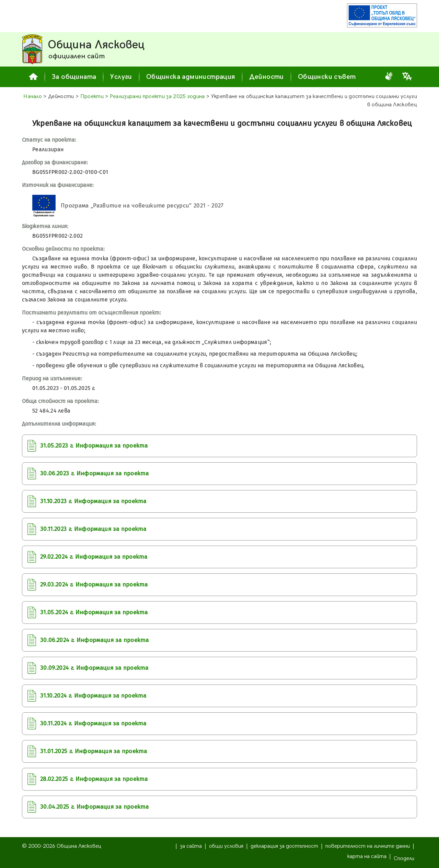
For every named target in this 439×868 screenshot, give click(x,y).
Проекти (92, 97)
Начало (33, 97)
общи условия (226, 846)
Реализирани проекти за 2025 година (157, 97)
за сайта (191, 846)
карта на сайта (367, 857)
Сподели (404, 859)
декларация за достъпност (284, 846)
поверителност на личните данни (368, 846)
